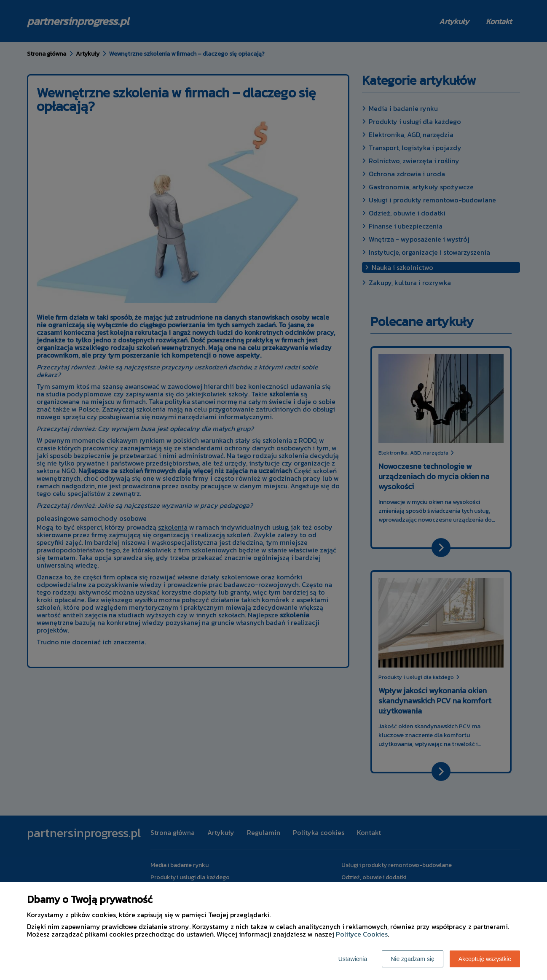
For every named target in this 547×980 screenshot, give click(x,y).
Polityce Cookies (362, 934)
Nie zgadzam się (413, 959)
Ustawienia (353, 959)
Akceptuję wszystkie (485, 959)
